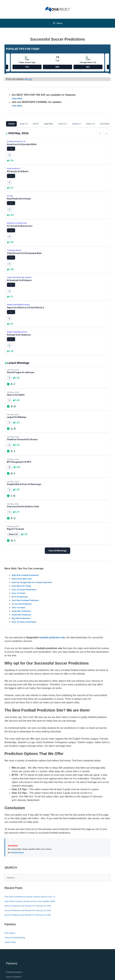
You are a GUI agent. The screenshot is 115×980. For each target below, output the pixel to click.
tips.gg (28, 79)
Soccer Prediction (14, 977)
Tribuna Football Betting (15, 938)
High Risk (48, 124)
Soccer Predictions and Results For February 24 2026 (28, 906)
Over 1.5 (24, 124)
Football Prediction (14, 972)
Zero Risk (105, 124)
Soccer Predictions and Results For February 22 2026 (28, 915)
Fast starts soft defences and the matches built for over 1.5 (30, 897)
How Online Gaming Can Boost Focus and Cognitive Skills (30, 901)
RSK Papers (10, 933)
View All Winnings (57, 551)
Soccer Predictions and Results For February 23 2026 (28, 910)
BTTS (36, 124)
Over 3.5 (76, 124)
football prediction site (52, 637)
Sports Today (10, 942)
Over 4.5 (90, 124)
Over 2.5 (63, 124)
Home (11, 124)
